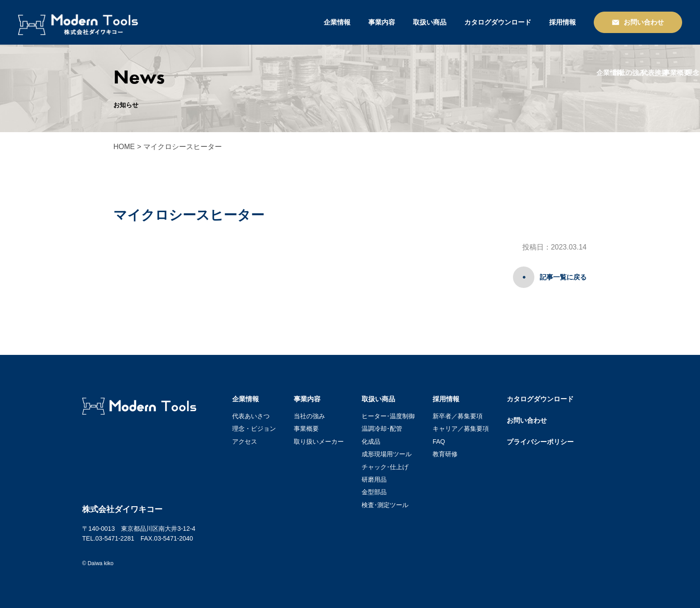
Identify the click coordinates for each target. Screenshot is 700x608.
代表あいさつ (251, 416)
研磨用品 (374, 479)
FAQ (439, 441)
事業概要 (306, 429)
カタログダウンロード (498, 22)
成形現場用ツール (387, 454)
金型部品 (374, 492)
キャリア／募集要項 (461, 429)
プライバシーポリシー (540, 442)
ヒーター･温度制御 (388, 416)
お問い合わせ (527, 420)
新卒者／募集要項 (458, 416)
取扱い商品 (430, 22)
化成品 (371, 441)
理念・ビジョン (254, 429)
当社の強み (309, 416)
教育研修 (445, 454)
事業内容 (382, 22)
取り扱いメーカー (319, 441)
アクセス (245, 441)
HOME (124, 147)
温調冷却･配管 (382, 429)
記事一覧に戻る (563, 277)
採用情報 (562, 22)
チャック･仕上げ (385, 467)
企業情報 (337, 22)
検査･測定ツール (385, 505)
